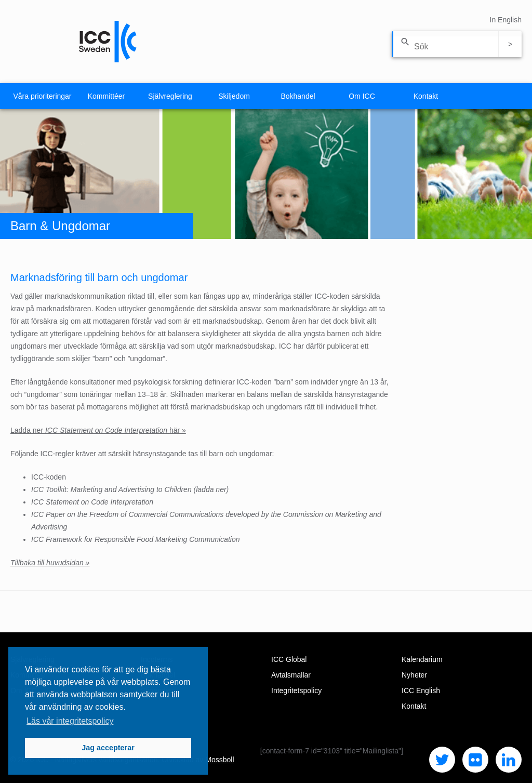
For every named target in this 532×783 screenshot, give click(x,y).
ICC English (421, 691)
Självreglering (170, 96)
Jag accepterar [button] (108, 748)
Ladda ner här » (98, 430)
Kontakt (426, 96)
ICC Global (289, 659)
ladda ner (211, 489)
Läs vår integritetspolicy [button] (70, 721)
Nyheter (414, 675)
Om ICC (362, 96)
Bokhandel (298, 96)
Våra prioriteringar (42, 96)
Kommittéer (107, 96)
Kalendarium (422, 659)
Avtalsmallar (291, 675)
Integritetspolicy (296, 691)
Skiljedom (234, 96)
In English (506, 20)
